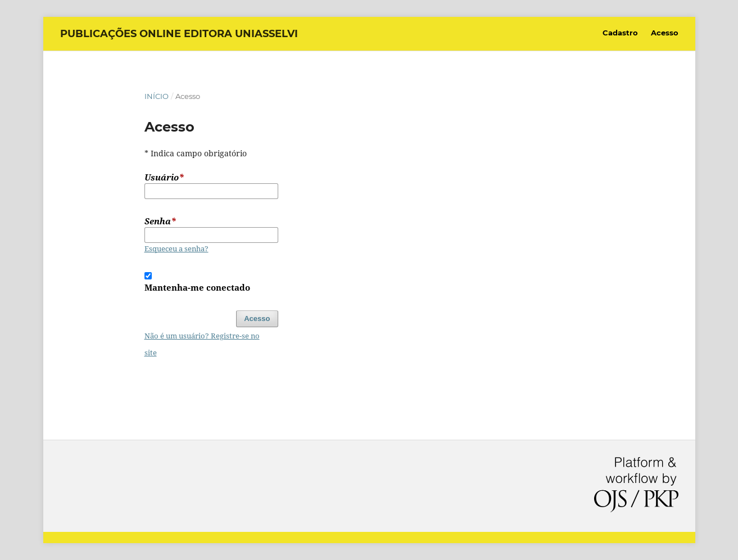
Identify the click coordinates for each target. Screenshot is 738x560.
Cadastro (620, 33)
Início (157, 96)
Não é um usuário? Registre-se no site (202, 344)
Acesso (665, 33)
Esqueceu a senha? (176, 249)
